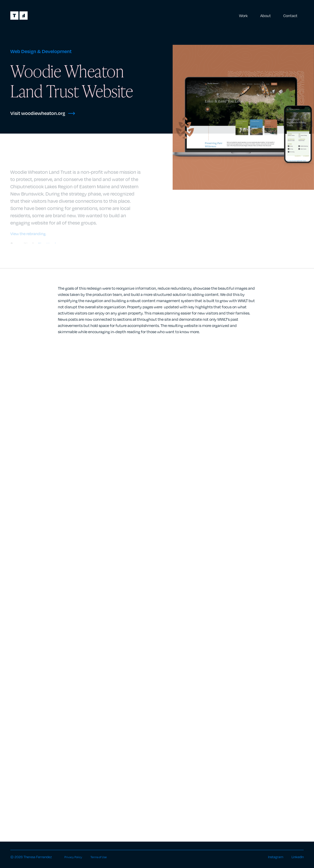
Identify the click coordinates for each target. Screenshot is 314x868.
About (266, 16)
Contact (290, 16)
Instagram (276, 857)
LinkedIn (298, 857)
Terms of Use (107, 857)
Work (243, 16)
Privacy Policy (79, 857)
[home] (19, 16)
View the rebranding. (28, 235)
